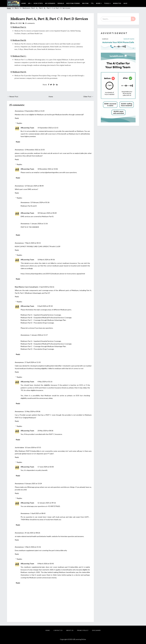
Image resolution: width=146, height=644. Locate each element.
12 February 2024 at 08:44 (34, 186)
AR (30, 3)
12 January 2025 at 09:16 (47, 503)
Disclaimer (96, 630)
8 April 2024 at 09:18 (45, 306)
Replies (19, 123)
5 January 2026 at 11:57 (39, 335)
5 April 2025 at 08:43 (38, 513)
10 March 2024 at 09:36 (46, 260)
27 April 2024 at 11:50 (33, 362)
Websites (117, 3)
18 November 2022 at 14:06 (48, 169)
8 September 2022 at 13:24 (34, 111)
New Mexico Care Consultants (27, 287)
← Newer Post (13, 97)
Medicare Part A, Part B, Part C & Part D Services (49, 19)
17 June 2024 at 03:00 (46, 467)
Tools (107, 3)
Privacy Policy (83, 630)
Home (24, 3)
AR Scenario (50, 3)
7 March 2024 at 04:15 (33, 243)
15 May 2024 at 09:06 (32, 411)
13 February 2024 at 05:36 (40, 202)
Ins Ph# (85, 3)
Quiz (125, 3)
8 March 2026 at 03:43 (46, 564)
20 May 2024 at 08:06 (45, 431)
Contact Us (58, 630)
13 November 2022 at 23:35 (35, 150)
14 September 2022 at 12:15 (48, 128)
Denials (61, 3)
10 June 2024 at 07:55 (33, 447)
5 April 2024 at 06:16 (47, 287)
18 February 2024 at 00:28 (47, 213)
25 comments (30, 23)
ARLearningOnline (79, 639)
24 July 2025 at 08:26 (32, 533)
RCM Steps (38, 3)
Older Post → (88, 97)
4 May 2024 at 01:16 (45, 382)
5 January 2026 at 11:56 (39, 224)
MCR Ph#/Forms (73, 3)
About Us (70, 630)
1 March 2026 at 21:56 (33, 547)
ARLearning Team (27, 128)
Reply (17, 118)
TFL (92, 3)
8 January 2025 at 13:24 (33, 483)
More (99, 3)
